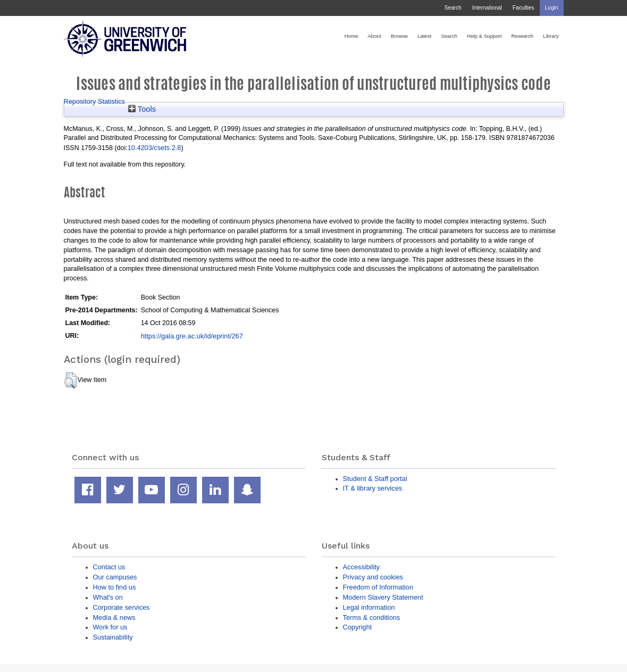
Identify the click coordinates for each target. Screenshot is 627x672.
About (374, 36)
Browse (399, 36)
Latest (424, 36)
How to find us (115, 587)
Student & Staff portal (375, 479)
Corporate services (122, 607)
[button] (70, 380)
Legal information (369, 607)
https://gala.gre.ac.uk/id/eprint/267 (192, 336)
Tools (142, 109)
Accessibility (361, 567)
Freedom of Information (378, 587)
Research (522, 36)
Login (552, 8)
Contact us (109, 567)
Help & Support (484, 36)
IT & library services (373, 488)
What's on (108, 597)
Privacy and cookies (373, 577)
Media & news (114, 617)
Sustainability (113, 637)
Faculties (524, 8)
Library (551, 36)
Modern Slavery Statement (383, 597)
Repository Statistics (95, 101)
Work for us (110, 627)
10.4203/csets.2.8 (154, 148)
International (487, 8)
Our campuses (115, 577)
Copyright (358, 627)
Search (453, 8)
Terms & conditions (372, 617)
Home (352, 36)
